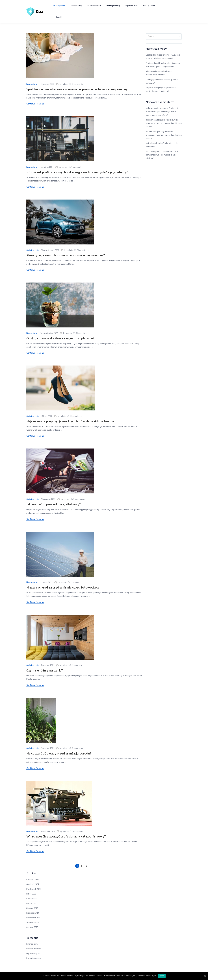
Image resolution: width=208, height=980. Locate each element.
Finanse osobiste (94, 6)
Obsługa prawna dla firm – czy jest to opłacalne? (60, 338)
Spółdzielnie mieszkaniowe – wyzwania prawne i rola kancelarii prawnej (77, 89)
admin (65, 84)
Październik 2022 (34, 889)
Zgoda (162, 976)
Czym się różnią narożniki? (45, 671)
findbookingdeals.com (155, 151)
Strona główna (59, 6)
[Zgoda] (205, 976)
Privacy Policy (149, 6)
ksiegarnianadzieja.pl (155, 120)
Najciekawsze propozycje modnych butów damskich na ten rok (70, 421)
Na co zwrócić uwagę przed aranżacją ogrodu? (59, 753)
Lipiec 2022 (31, 894)
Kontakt (59, 17)
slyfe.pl (149, 143)
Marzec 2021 (32, 903)
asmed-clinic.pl (152, 132)
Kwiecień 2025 (33, 880)
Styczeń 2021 (32, 908)
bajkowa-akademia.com (156, 108)
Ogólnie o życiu (132, 6)
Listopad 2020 (33, 913)
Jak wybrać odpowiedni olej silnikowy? (53, 504)
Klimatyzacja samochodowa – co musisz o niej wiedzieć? (66, 255)
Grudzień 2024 (33, 884)
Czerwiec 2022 (33, 899)
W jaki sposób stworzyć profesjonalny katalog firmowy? (66, 836)
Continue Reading (35, 104)
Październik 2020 (34, 918)
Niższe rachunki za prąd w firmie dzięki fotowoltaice (63, 588)
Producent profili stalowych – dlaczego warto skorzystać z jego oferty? (77, 172)
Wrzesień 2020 (33, 922)
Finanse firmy (76, 6)
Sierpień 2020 (32, 927)
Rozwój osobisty (113, 6)
